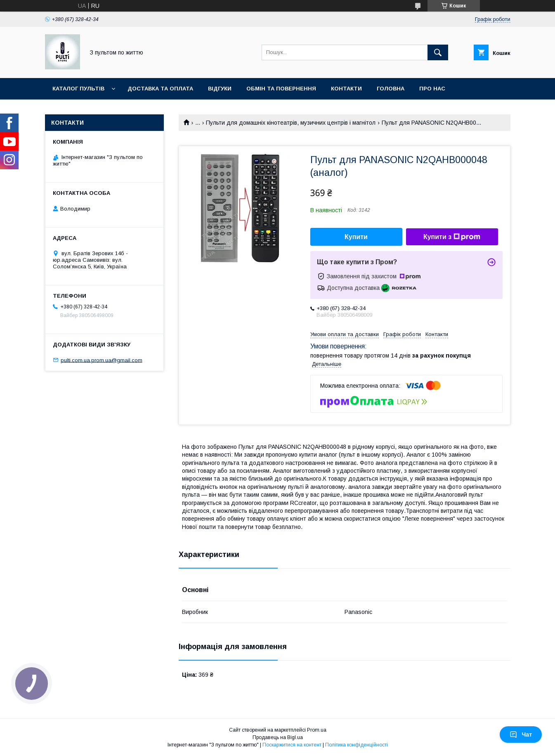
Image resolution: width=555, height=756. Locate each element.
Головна (391, 89)
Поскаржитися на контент (292, 745)
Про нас (432, 89)
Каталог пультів (78, 89)
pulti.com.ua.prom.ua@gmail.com (102, 360)
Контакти (346, 89)
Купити (356, 237)
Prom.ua (317, 730)
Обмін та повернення (281, 89)
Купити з (452, 237)
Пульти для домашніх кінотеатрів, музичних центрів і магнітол (291, 123)
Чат (521, 735)
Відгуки (220, 89)
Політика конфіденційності (357, 745)
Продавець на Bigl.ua (278, 737)
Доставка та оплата (160, 89)
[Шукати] (438, 52)
